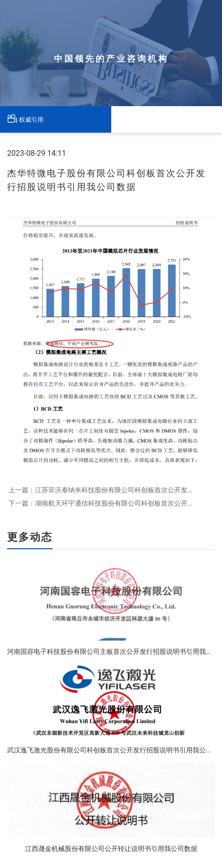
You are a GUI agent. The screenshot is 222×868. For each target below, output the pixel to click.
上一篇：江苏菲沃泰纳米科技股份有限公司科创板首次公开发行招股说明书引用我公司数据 (101, 490)
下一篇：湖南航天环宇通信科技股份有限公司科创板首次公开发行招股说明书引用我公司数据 (101, 503)
